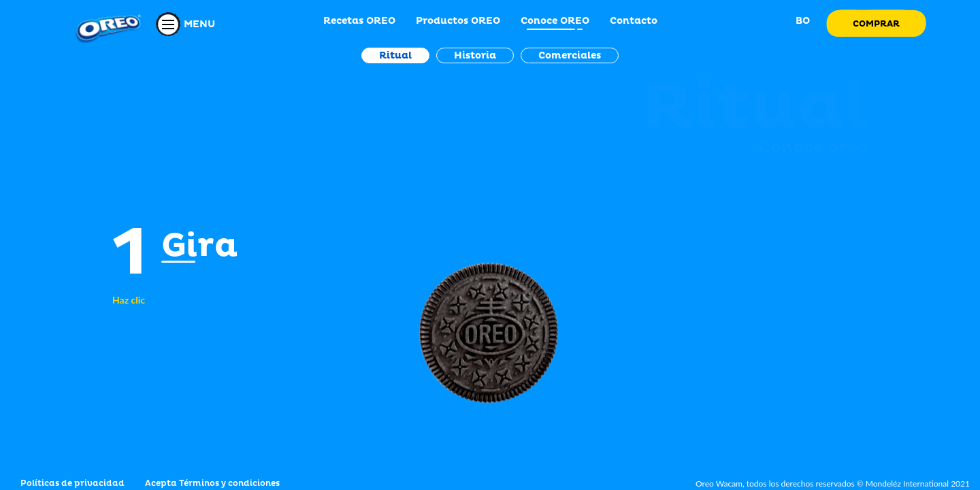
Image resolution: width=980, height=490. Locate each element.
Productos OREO (458, 21)
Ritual (395, 55)
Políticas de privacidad (72, 484)
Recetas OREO (359, 21)
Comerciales (570, 55)
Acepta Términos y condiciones (212, 484)
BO (801, 21)
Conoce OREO (555, 21)
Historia (475, 55)
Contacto (634, 21)
